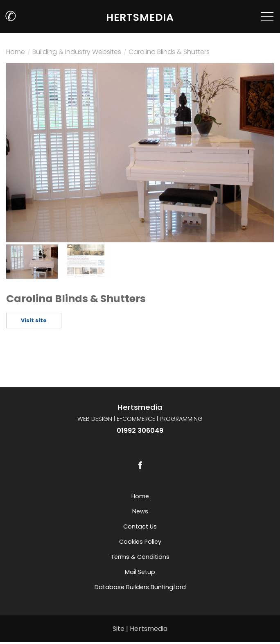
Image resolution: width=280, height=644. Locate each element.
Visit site (34, 320)
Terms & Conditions (140, 557)
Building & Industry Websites (77, 53)
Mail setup (140, 572)
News (140, 511)
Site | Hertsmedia (140, 629)
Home (16, 53)
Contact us (140, 526)
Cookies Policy (140, 542)
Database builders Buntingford (140, 587)
